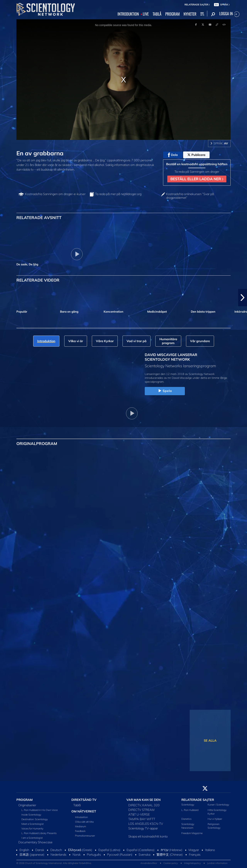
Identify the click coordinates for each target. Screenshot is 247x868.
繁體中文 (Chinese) (170, 854)
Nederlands (58, 854)
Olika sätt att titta (84, 822)
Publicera (196, 155)
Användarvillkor (149, 863)
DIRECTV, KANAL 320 (144, 805)
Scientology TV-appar (143, 828)
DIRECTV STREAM (141, 810)
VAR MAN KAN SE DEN (143, 800)
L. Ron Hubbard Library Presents (39, 833)
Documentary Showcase (35, 842)
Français (195, 854)
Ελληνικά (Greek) (80, 850)
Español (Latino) (109, 850)
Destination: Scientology (35, 819)
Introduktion (81, 817)
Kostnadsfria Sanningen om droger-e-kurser (55, 194)
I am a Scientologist (32, 838)
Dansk (40, 850)
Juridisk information (217, 863)
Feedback (80, 831)
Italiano (210, 850)
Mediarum (81, 826)
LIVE (146, 14)
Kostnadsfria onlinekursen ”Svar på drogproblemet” (190, 196)
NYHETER (190, 14)
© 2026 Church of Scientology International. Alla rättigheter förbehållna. (54, 863)
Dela (173, 155)
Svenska (144, 854)
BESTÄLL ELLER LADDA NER (197, 179)
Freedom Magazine (192, 833)
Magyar (194, 850)
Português (94, 854)
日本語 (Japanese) (32, 854)
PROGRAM (172, 14)
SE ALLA (210, 740)
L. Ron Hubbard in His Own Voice (40, 810)
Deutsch (56, 850)
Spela (165, 391)
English (24, 850)
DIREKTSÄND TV (84, 800)
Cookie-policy (171, 863)
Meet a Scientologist (33, 824)
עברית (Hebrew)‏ (172, 850)
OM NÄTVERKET (84, 811)
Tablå (77, 805)
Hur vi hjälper (215, 819)
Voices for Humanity (32, 828)
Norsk (77, 854)
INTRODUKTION (128, 14)
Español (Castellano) (141, 850)
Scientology (188, 805)
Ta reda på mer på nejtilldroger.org (118, 194)
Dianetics (186, 819)
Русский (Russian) (120, 854)
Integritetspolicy (192, 863)
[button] (243, 298)
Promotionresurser (85, 836)
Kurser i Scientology (218, 805)
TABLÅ (157, 14)
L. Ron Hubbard (190, 810)
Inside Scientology (31, 815)
